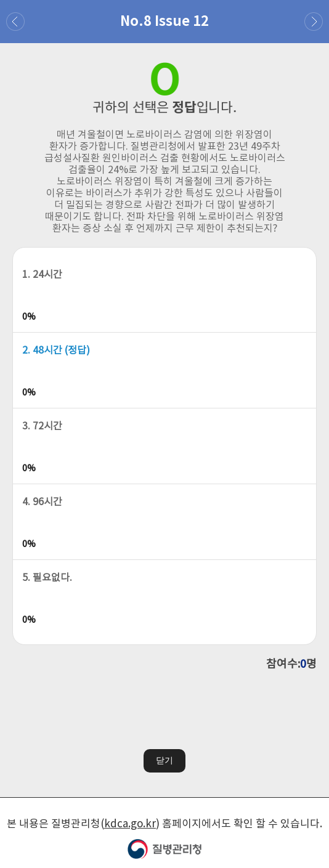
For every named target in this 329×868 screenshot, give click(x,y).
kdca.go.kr (130, 823)
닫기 (164, 759)
